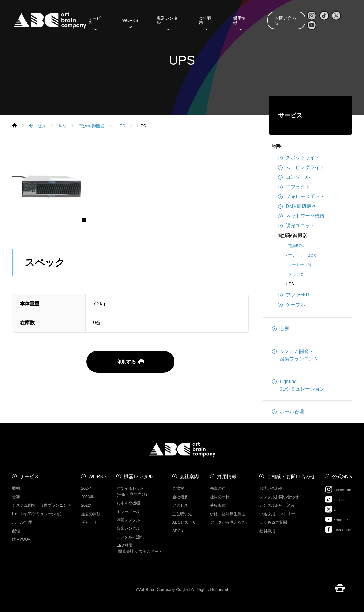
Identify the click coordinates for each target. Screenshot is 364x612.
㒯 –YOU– (21, 539)
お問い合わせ (285, 20)
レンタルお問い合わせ (279, 497)
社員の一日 (220, 497)
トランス (296, 274)
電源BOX (296, 246)
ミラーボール (128, 511)
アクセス (180, 505)
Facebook (338, 529)
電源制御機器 (293, 235)
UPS (290, 284)
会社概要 (180, 497)
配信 (16, 531)
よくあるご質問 (273, 522)
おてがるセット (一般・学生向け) (132, 491)
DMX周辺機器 (297, 206)
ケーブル (292, 305)
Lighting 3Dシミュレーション (38, 514)
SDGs (178, 531)
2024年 (87, 488)
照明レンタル (128, 520)
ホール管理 (288, 412)
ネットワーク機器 (301, 216)
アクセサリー (297, 295)
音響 (281, 329)
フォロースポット (301, 197)
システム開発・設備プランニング (295, 355)
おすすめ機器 (128, 503)
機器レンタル (167, 22)
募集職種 (218, 505)
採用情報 (239, 22)
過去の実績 (91, 514)
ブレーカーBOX (302, 255)
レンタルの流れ (130, 537)
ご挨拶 (178, 488)
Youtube (336, 519)
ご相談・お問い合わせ (291, 477)
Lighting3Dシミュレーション (298, 385)
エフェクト (294, 187)
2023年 (87, 497)
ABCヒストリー (186, 522)
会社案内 (205, 22)
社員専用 (267, 531)
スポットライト (299, 158)
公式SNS (342, 477)
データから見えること (230, 522)
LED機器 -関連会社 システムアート (139, 548)
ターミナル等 (300, 265)
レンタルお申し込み (277, 505)
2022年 (87, 505)
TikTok (335, 499)
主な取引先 (182, 514)
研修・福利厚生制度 (228, 514)
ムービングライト (301, 167)
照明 (277, 146)
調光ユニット (297, 226)
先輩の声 (218, 488)
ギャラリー (91, 522)
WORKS (130, 22)
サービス (94, 22)
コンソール (294, 177)
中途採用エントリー (277, 514)
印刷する (130, 362)
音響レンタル (128, 528)
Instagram (338, 489)
